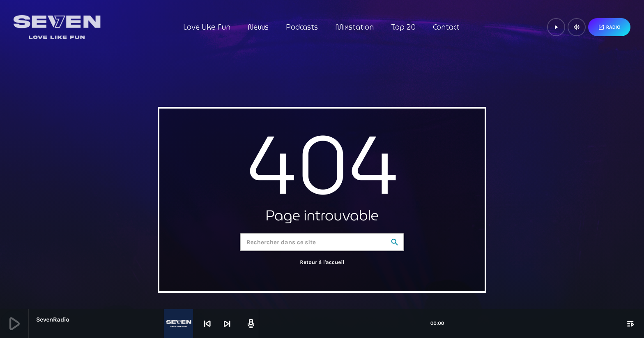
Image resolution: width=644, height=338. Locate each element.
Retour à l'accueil (322, 263)
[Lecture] (556, 27)
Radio (609, 27)
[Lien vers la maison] (57, 27)
